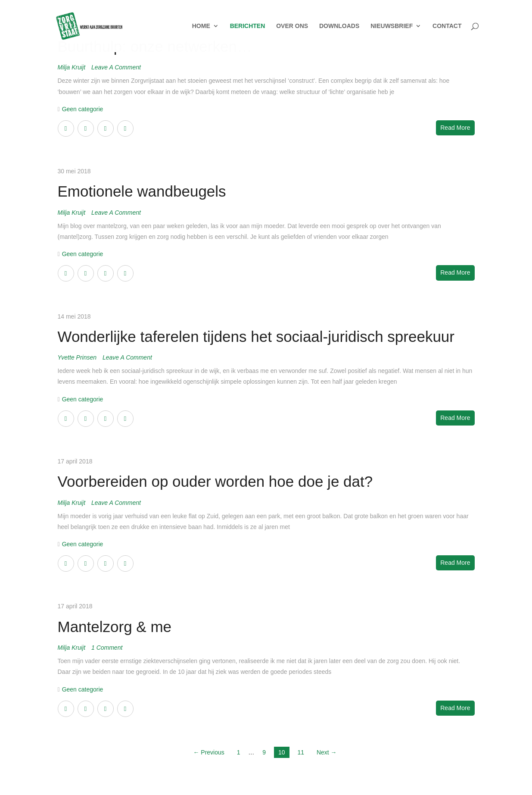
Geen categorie (83, 109)
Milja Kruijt (72, 67)
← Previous (208, 752)
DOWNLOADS (339, 27)
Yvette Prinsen (78, 357)
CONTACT (447, 27)
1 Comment (107, 648)
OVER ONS (292, 27)
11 (301, 752)
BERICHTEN (248, 27)
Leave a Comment (116, 67)
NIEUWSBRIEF (392, 27)
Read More (455, 128)
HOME (201, 27)
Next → (327, 752)
